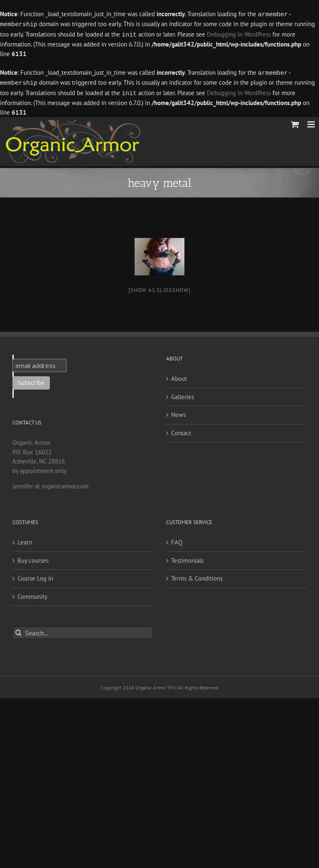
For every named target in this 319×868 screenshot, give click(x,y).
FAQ (177, 540)
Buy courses (33, 558)
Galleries (183, 394)
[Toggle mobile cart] (295, 122)
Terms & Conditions (197, 576)
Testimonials (187, 558)
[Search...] (83, 630)
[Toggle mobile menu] (312, 122)
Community (32, 594)
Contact (181, 430)
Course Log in (35, 576)
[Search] (18, 630)
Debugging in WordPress (239, 34)
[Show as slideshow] (159, 288)
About (179, 376)
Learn (25, 540)
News (178, 412)
